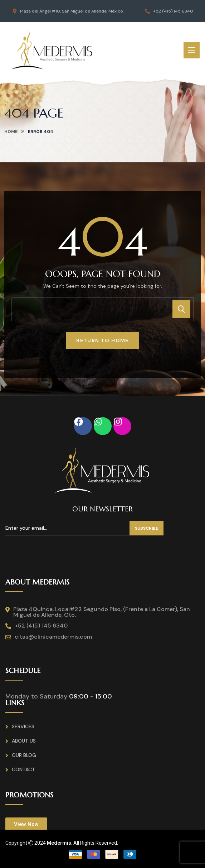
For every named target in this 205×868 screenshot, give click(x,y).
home (11, 132)
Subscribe (147, 528)
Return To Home (103, 340)
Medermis (59, 843)
